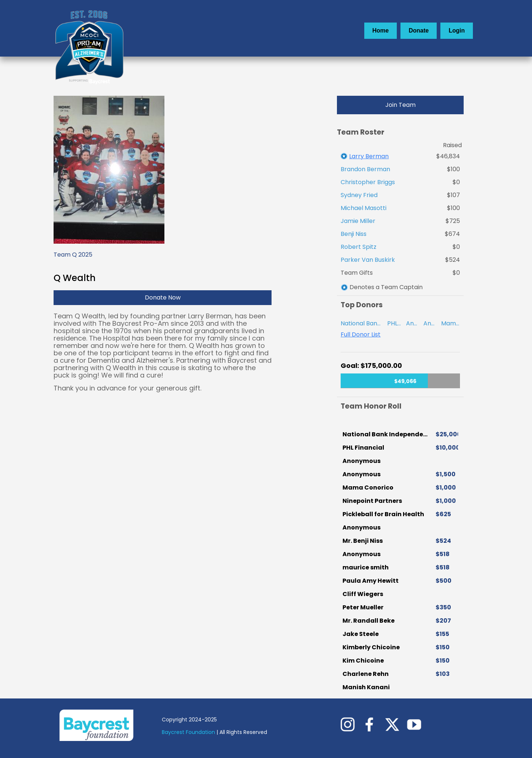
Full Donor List (361, 335)
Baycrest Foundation (189, 732)
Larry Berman (369, 156)
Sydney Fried (359, 195)
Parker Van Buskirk (368, 260)
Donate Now (163, 297)
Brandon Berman (365, 169)
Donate (419, 31)
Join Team (400, 105)
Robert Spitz (359, 247)
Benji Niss (354, 234)
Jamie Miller (358, 221)
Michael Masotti (364, 208)
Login (457, 31)
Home (381, 31)
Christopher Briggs (368, 182)
